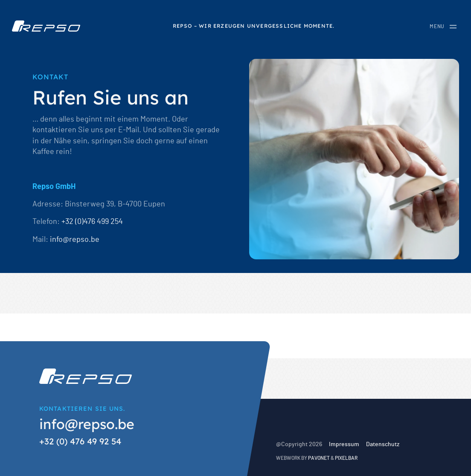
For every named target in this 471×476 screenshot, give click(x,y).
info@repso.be (75, 240)
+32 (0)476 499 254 (92, 222)
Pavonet (319, 458)
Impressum (344, 444)
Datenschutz (383, 444)
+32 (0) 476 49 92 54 (80, 441)
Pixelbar (346, 458)
